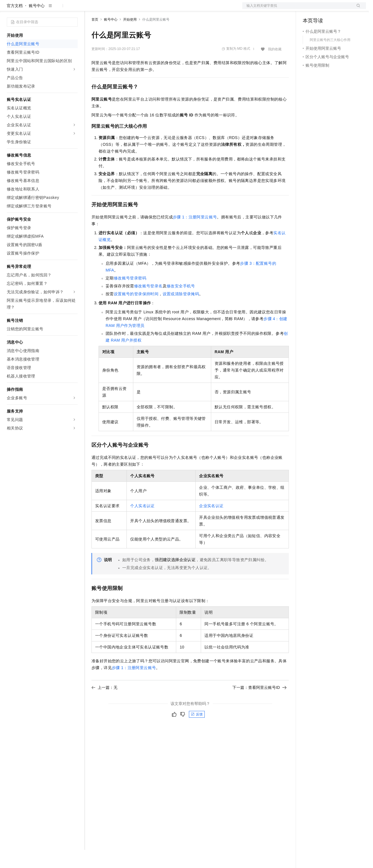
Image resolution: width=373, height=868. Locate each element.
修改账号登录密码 (130, 296)
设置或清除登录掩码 (181, 312)
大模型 (58, 9)
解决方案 (91, 9)
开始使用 (130, 38)
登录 (357, 9)
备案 (309, 9)
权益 (108, 9)
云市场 (138, 9)
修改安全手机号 (181, 304)
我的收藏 (275, 67)
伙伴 (153, 9)
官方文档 (15, 24)
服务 (167, 9)
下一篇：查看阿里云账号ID (259, 706)
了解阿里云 (186, 9)
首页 (95, 38)
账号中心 (37, 24)
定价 (122, 9)
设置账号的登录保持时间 (136, 312)
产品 (73, 9)
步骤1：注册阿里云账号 (195, 235)
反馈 (197, 732)
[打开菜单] (9, 9)
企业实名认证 (211, 524)
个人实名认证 (142, 524)
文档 (297, 9)
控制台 (322, 9)
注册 (336, 9)
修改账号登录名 (148, 304)
